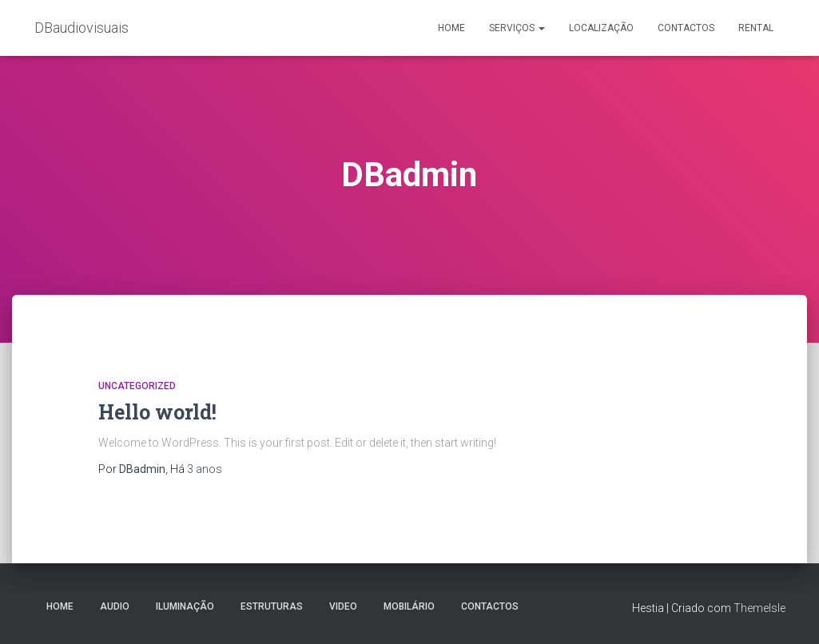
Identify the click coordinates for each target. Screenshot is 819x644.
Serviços (517, 28)
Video (343, 606)
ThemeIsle (759, 608)
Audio (115, 606)
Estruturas (272, 606)
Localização (601, 28)
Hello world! (157, 412)
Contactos (686, 28)
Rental (756, 28)
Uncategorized (137, 386)
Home (451, 28)
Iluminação (185, 606)
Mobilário (409, 606)
